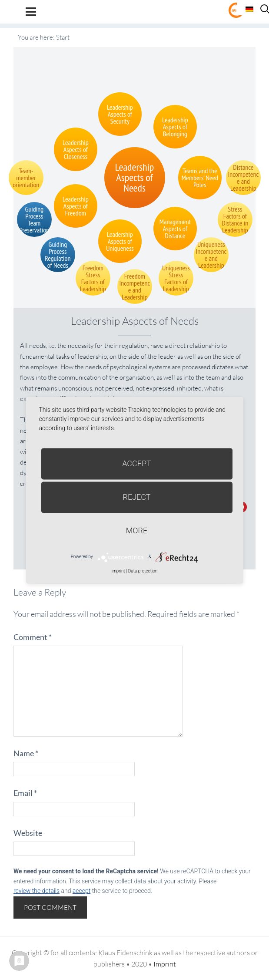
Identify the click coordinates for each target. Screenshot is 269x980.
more (137, 530)
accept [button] (81, 891)
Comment (33, 637)
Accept (137, 463)
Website (28, 833)
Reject (136, 497)
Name (26, 753)
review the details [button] (37, 891)
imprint (118, 571)
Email (25, 793)
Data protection (143, 571)
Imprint (165, 964)
